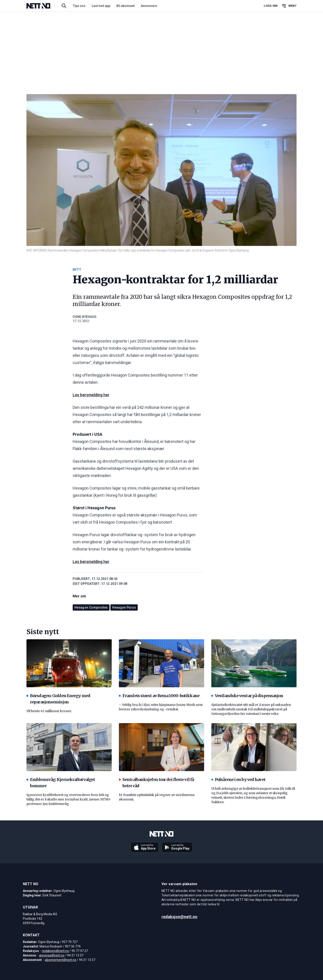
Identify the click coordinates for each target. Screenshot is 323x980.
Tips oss (79, 6)
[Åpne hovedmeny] (289, 6)
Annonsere (149, 6)
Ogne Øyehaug (85, 317)
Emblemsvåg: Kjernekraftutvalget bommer (61, 783)
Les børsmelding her (91, 395)
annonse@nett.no (52, 955)
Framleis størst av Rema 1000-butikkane (159, 696)
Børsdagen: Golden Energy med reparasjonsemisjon (58, 699)
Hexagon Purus (124, 607)
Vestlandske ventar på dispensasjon (247, 696)
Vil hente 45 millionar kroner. (49, 711)
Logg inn (271, 6)
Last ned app (101, 6)
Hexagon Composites (91, 607)
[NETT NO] (42, 6)
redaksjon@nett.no (55, 951)
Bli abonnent (125, 6)
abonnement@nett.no (61, 960)
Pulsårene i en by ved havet (238, 779)
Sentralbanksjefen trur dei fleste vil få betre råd (156, 783)
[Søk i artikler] (64, 6)
